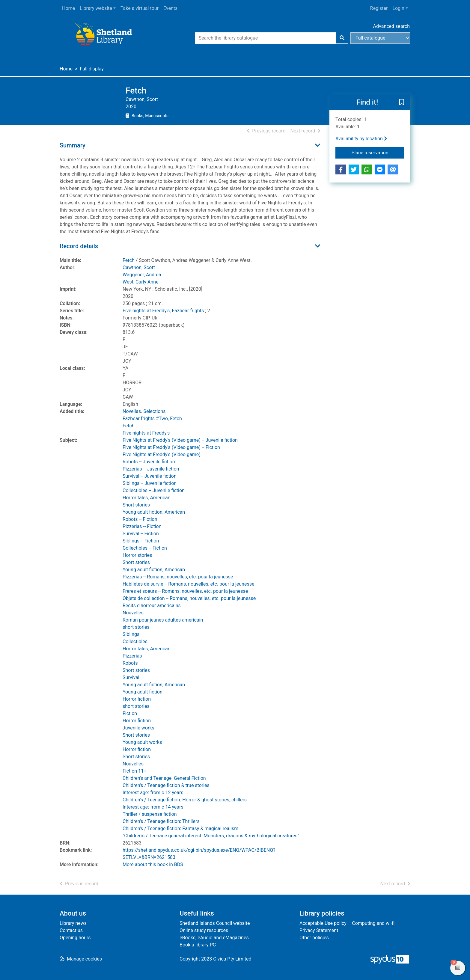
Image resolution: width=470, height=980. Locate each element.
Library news (73, 923)
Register (379, 8)
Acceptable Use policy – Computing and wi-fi (347, 923)
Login (398, 8)
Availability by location (361, 139)
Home (68, 8)
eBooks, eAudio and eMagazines (214, 938)
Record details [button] (79, 246)
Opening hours (75, 938)
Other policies (314, 938)
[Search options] (380, 38)
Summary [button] (73, 145)
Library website (96, 8)
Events (170, 8)
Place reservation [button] (378, 152)
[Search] (342, 38)
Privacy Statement (319, 930)
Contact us (71, 930)
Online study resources (204, 930)
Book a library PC (198, 945)
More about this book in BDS (153, 864)
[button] (402, 102)
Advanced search (391, 26)
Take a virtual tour (140, 8)
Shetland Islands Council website (215, 923)
